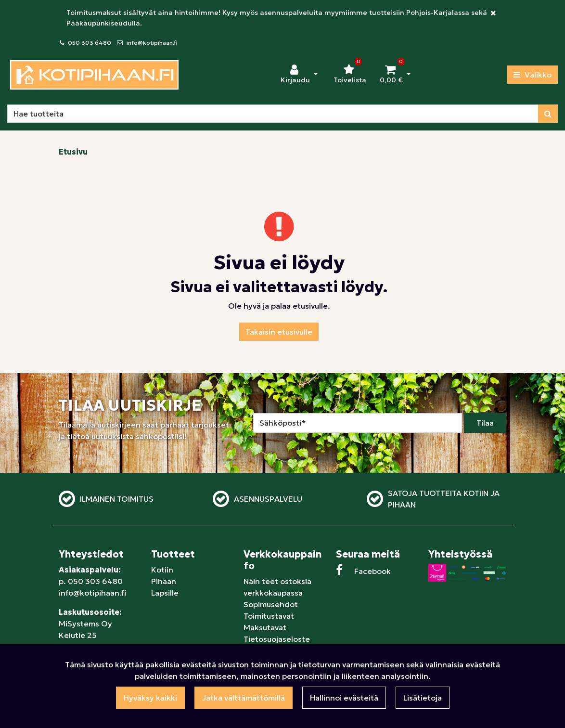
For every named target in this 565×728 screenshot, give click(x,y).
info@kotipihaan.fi (152, 43)
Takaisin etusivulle (279, 332)
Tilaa (485, 423)
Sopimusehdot (271, 604)
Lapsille (165, 593)
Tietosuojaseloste (277, 639)
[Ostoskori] (391, 75)
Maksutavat (265, 627)
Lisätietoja (423, 698)
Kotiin (162, 570)
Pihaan (164, 581)
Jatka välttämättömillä (244, 698)
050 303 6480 (90, 43)
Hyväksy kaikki (150, 698)
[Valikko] (533, 75)
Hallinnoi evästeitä (344, 698)
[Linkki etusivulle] (94, 75)
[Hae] (273, 114)
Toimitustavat (269, 616)
